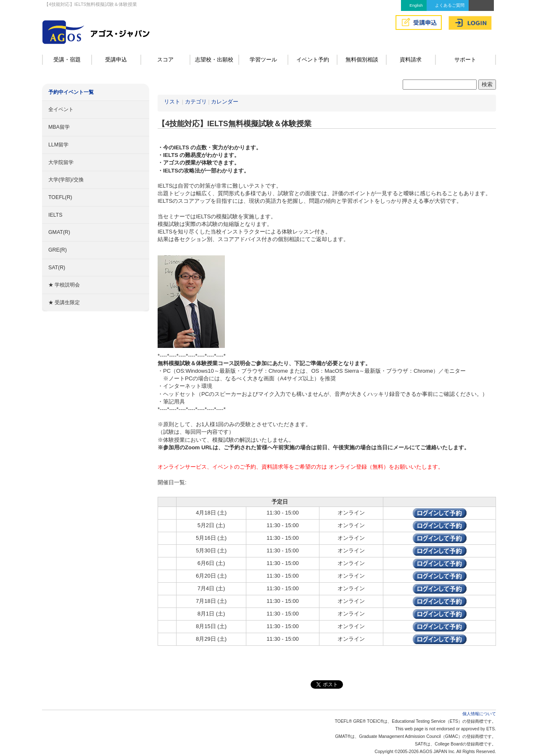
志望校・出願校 (214, 60)
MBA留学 (59, 127)
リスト (172, 102)
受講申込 (116, 60)
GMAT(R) (59, 232)
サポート (465, 60)
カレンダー (225, 102)
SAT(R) (57, 268)
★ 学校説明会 (64, 285)
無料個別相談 (362, 60)
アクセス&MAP (481, 5)
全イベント (61, 109)
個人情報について (479, 714)
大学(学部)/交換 (66, 180)
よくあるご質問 (450, 5)
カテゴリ (196, 102)
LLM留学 (58, 145)
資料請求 (411, 60)
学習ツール (263, 60)
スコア (165, 60)
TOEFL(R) (60, 197)
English (416, 5)
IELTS (55, 215)
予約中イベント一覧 (71, 92)
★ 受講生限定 (64, 302)
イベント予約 (313, 60)
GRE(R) (58, 250)
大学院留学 (61, 162)
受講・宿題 (67, 60)
